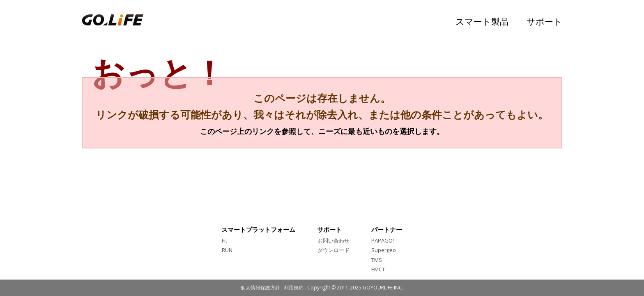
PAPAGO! (383, 240)
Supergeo (384, 250)
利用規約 (294, 288)
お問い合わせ (333, 240)
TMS (377, 260)
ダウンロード (333, 250)
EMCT (378, 269)
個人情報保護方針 (260, 288)
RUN (227, 250)
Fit (224, 240)
